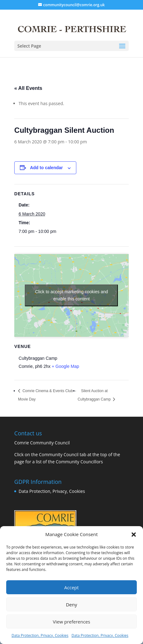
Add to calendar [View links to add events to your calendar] (47, 168)
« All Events (28, 88)
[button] (134, 535)
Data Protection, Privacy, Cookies (40, 635)
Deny (71, 605)
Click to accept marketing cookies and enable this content (71, 295)
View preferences (71, 622)
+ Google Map (65, 366)
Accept (71, 587)
